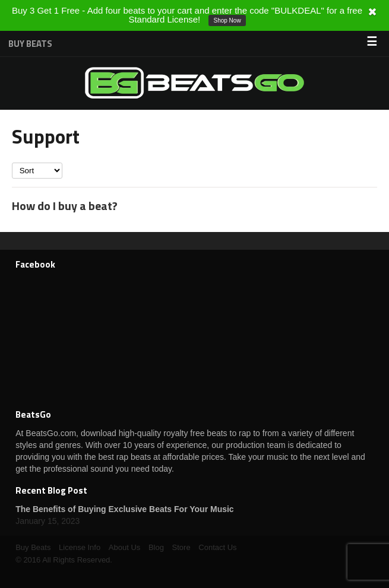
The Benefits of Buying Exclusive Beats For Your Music (124, 509)
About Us (124, 547)
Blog (156, 547)
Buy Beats (30, 44)
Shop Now (227, 20)
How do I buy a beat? (65, 206)
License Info (80, 547)
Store (181, 547)
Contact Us (217, 547)
